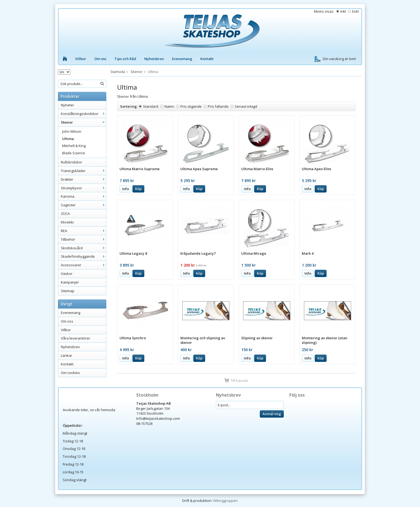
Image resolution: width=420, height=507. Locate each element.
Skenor (83, 122)
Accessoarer (83, 265)
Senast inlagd (246, 106)
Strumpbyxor (83, 188)
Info (126, 189)
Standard (151, 106)
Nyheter (67, 105)
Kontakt (207, 59)
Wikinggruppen (225, 501)
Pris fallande (218, 106)
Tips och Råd (125, 59)
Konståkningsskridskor (83, 114)
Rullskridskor (71, 162)
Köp (138, 189)
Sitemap (68, 291)
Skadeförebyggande (83, 256)
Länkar (66, 355)
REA (83, 231)
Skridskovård (83, 248)
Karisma (83, 196)
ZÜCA (65, 214)
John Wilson (72, 131)
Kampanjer (70, 282)
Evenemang (182, 59)
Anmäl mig (272, 414)
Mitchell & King (74, 146)
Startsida (118, 72)
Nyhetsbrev (154, 59)
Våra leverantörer (76, 338)
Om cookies (70, 373)
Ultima (68, 139)
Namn (169, 106)
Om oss (100, 59)
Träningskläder (83, 171)
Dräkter (83, 179)
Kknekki (67, 222)
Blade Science (74, 153)
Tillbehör (83, 239)
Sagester (83, 205)
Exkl (355, 11)
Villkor (81, 59)
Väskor (67, 274)
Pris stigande (191, 106)
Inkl (343, 11)
